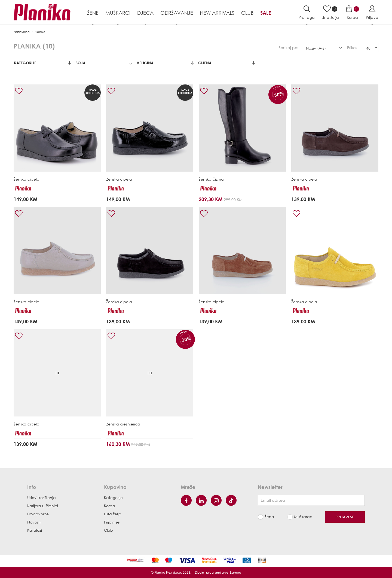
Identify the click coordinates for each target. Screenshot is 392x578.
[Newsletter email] (311, 500)
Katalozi (35, 530)
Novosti (34, 522)
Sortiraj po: (289, 48)
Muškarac (303, 517)
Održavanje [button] (177, 13)
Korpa (110, 506)
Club (247, 13)
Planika (40, 32)
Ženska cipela (27, 179)
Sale (266, 13)
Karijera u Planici (43, 506)
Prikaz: (353, 48)
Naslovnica (22, 32)
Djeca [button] (145, 13)
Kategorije (42, 63)
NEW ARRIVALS (217, 13)
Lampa (236, 572)
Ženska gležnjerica (123, 424)
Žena (269, 517)
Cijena (227, 63)
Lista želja (113, 514)
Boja (104, 63)
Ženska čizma (211, 179)
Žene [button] (93, 13)
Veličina (165, 63)
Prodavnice (38, 514)
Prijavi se (112, 522)
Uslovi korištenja (42, 498)
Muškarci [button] (118, 13)
